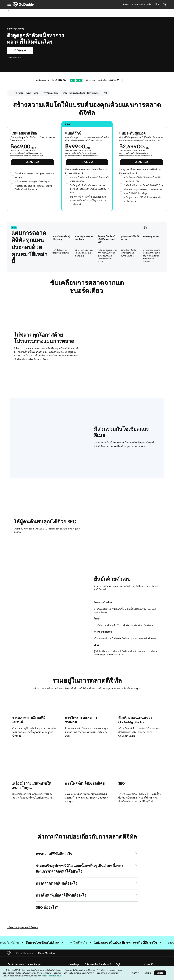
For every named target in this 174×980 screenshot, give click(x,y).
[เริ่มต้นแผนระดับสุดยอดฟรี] (141, 162)
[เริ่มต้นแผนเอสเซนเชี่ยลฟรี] (33, 162)
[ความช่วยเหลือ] (138, 4)
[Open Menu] (8, 4)
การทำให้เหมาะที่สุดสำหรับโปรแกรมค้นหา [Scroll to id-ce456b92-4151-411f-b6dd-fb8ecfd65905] (81, 93)
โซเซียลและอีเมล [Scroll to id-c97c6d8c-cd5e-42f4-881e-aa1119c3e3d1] (50, 93)
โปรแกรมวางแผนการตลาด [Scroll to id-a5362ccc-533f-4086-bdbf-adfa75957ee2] (27, 93)
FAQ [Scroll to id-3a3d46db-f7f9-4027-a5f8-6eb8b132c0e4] (105, 93)
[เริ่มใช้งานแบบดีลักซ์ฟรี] (20, 51)
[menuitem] (10, 93)
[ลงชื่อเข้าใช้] (154, 4)
